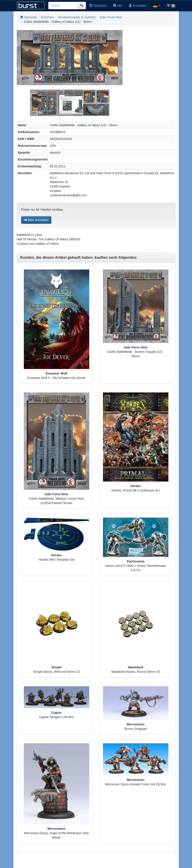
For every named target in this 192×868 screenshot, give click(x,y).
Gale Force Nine (111, 17)
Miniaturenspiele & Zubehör (77, 17)
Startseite (29, 17)
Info (118, 6)
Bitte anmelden (36, 220)
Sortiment (98, 6)
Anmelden (138, 6)
